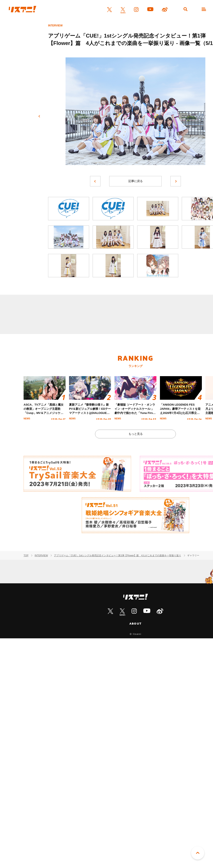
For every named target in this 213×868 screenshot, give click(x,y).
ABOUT (135, 623)
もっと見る (136, 434)
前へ (39, 116)
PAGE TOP (198, 853)
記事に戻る (136, 181)
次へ (176, 181)
